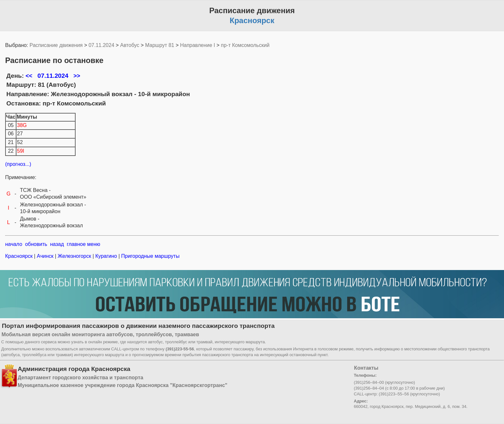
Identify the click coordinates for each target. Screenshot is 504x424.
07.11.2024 (101, 45)
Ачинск (45, 256)
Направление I (198, 45)
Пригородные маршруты (150, 256)
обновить (36, 244)
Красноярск (20, 256)
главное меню (84, 244)
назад (57, 244)
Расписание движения (56, 45)
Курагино (106, 256)
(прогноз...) (18, 164)
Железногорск (74, 256)
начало (14, 244)
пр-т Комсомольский (245, 45)
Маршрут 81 (160, 45)
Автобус (130, 45)
